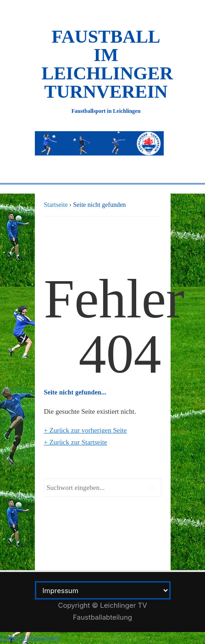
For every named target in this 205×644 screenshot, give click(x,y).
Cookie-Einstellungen (30, 638)
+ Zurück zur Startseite (76, 442)
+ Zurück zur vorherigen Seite (86, 430)
